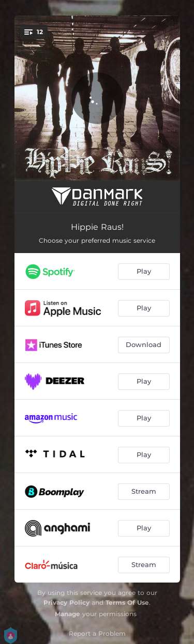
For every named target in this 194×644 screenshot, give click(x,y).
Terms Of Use (127, 602)
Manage (68, 614)
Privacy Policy (66, 602)
